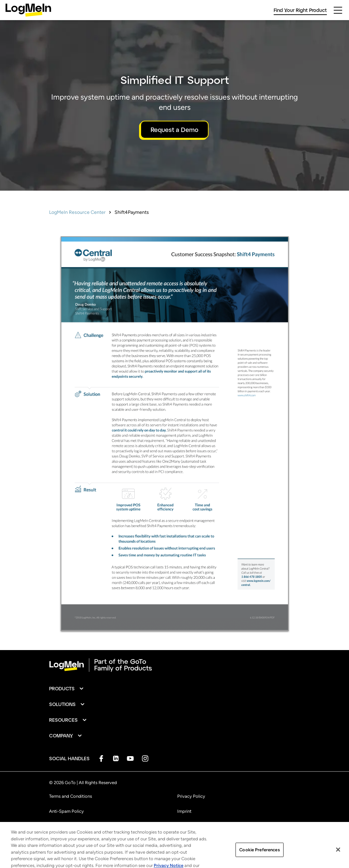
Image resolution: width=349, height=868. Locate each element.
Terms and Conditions (71, 796)
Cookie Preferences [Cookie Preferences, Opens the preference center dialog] (259, 854)
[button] (67, 689)
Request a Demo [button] (174, 130)
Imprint (184, 811)
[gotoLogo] (28, 10)
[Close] (338, 853)
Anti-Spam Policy (66, 811)
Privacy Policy (191, 796)
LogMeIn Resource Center (77, 212)
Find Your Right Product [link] (300, 10)
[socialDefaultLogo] (101, 758)
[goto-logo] (174, 665)
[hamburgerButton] (338, 10)
